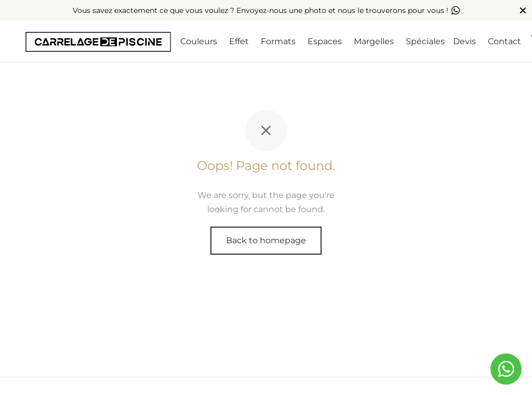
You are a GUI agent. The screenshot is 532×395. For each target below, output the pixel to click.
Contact (504, 41)
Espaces (325, 41)
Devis (464, 41)
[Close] (523, 10)
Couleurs (199, 41)
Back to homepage (266, 240)
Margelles (374, 41)
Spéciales (425, 41)
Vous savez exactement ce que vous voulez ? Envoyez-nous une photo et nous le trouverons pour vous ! (266, 10)
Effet (239, 41)
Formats (278, 41)
